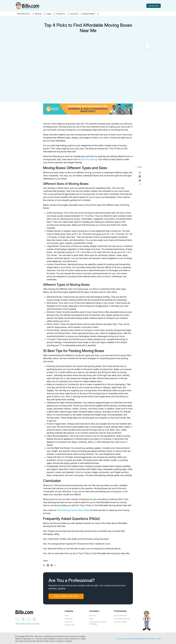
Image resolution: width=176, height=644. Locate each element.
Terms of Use (156, 639)
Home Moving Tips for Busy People (73, 510)
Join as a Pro (154, 6)
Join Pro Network (120, 616)
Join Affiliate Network (122, 619)
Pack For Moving (89, 159)
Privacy (147, 639)
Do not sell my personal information (98, 623)
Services (93, 615)
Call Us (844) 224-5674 (66, 596)
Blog (91, 619)
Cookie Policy (70, 625)
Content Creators (120, 622)
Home (67, 615)
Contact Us (69, 622)
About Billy (69, 619)
